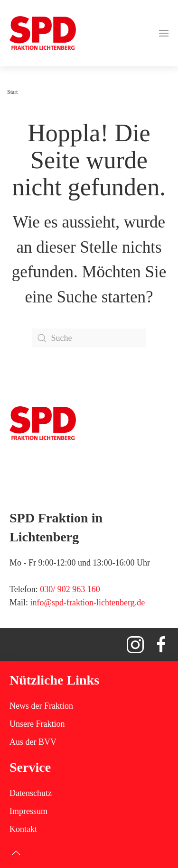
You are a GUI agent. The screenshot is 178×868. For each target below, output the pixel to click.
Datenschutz (31, 793)
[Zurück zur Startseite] (43, 33)
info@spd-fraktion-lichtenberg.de (88, 603)
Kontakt (23, 829)
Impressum (28, 811)
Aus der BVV (33, 742)
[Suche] (89, 338)
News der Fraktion (41, 706)
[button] (164, 33)
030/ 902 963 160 (70, 589)
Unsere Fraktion (37, 724)
